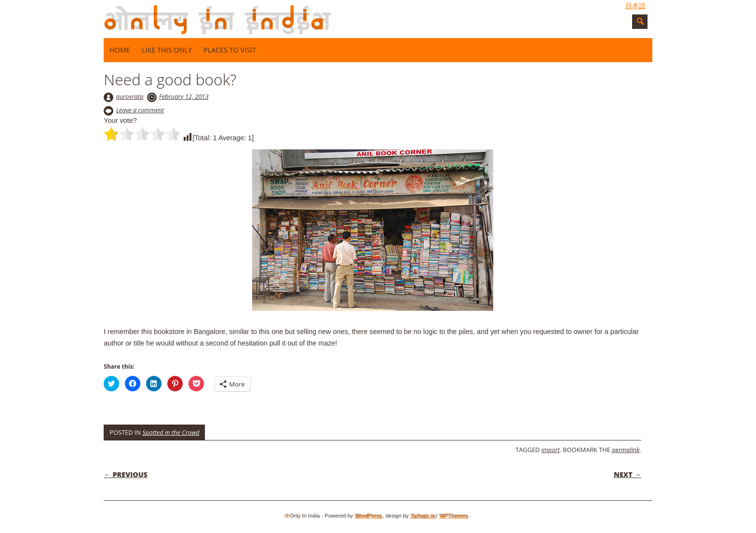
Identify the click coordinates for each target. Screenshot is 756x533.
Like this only (167, 50)
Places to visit (230, 50)
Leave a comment (140, 110)
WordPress (368, 516)
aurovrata (130, 96)
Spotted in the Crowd (171, 432)
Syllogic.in (422, 516)
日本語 (635, 6)
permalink (626, 450)
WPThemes (453, 516)
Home (120, 50)
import (551, 450)
